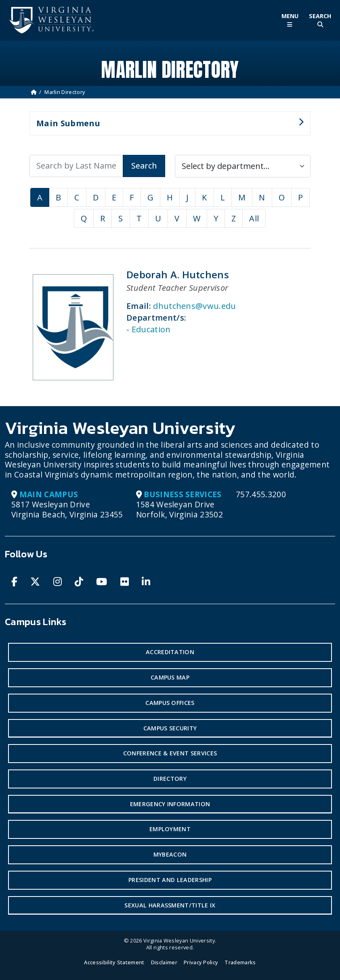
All (254, 218)
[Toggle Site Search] (320, 20)
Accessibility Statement (114, 962)
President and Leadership (170, 880)
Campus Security (170, 728)
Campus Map (170, 677)
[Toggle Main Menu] (290, 20)
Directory (170, 779)
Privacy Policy (201, 962)
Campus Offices (170, 703)
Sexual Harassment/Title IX (170, 905)
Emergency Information (170, 804)
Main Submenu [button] (167, 127)
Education (151, 329)
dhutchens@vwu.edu (194, 306)
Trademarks (240, 962)
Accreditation (170, 652)
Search (144, 166)
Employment (170, 829)
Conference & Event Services (170, 753)
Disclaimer (164, 962)
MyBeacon (170, 854)
